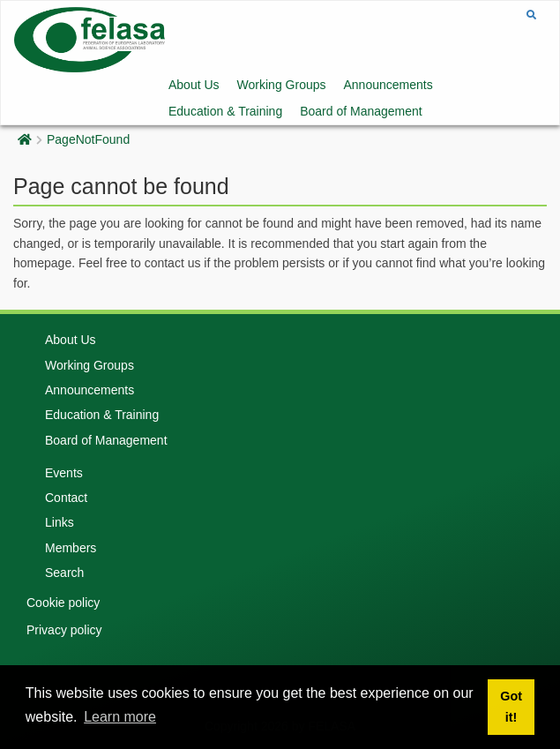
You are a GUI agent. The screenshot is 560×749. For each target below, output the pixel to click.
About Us (194, 85)
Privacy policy (64, 630)
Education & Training (225, 111)
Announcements (388, 85)
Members (71, 548)
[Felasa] (90, 38)
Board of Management (361, 111)
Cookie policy (63, 603)
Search (64, 573)
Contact (66, 498)
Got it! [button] (511, 707)
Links (60, 522)
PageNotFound (88, 139)
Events (64, 473)
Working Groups (282, 85)
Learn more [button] (120, 717)
